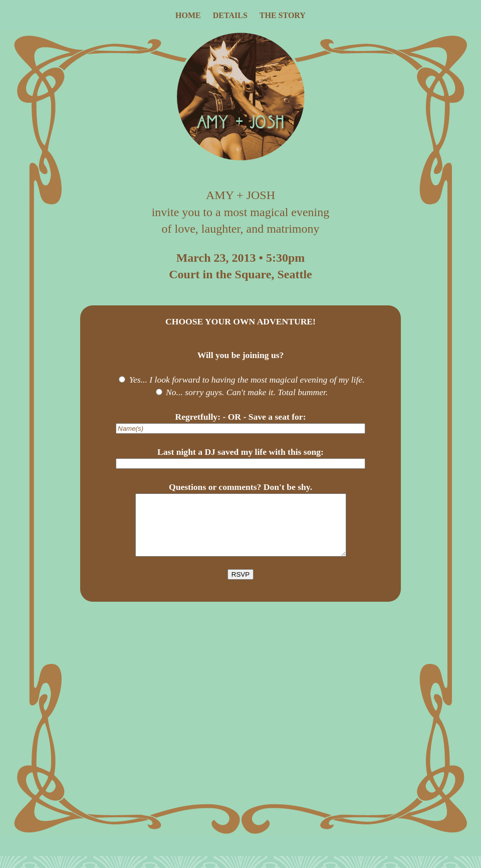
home (188, 15)
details (230, 15)
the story (283, 15)
